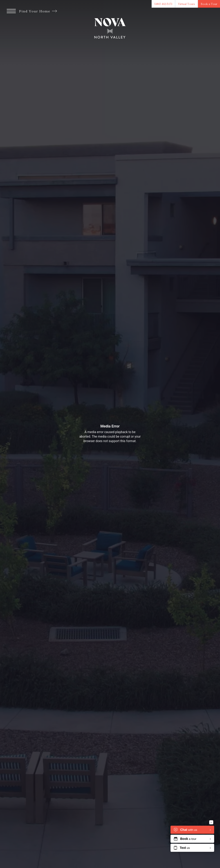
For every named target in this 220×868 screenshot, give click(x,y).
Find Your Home (38, 11)
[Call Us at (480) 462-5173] (163, 4)
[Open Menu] (11, 11)
